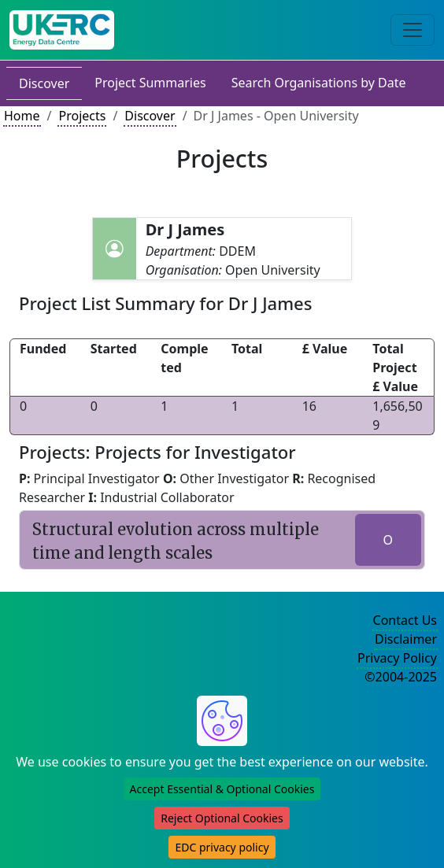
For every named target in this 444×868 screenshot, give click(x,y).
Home (22, 116)
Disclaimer (406, 639)
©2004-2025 (401, 677)
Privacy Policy (397, 658)
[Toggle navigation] (413, 30)
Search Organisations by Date (319, 83)
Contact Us (405, 620)
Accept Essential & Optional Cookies (222, 789)
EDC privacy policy (222, 847)
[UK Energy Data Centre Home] (62, 30)
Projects (82, 116)
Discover (44, 83)
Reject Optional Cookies (222, 818)
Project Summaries (150, 83)
